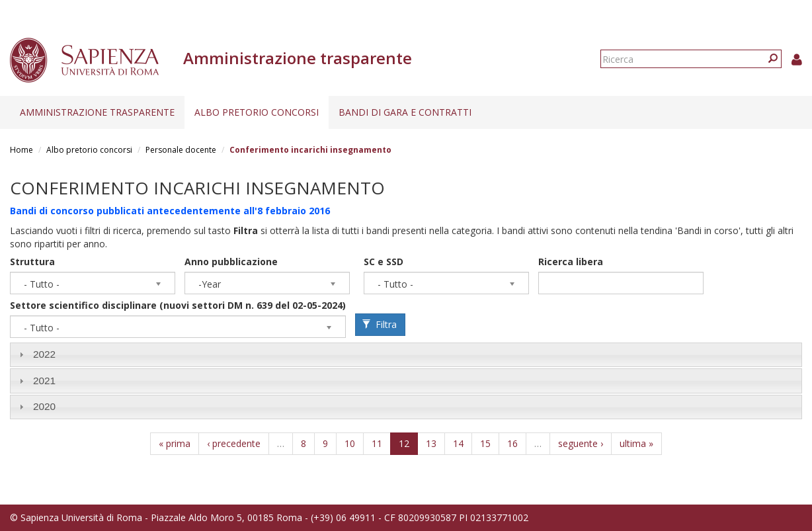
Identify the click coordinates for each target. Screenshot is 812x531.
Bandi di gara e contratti (405, 112)
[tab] (406, 355)
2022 (44, 354)
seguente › (581, 443)
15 (485, 443)
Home (21, 150)
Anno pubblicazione (231, 262)
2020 (44, 406)
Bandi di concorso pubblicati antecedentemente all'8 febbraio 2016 (170, 211)
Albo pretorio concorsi (257, 112)
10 (350, 443)
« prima (175, 443)
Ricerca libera (571, 262)
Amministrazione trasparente (97, 112)
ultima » (636, 443)
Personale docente (181, 150)
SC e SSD (384, 262)
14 (458, 443)
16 (512, 443)
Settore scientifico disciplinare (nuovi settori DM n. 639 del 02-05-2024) (178, 305)
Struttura (32, 262)
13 (431, 443)
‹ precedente (234, 443)
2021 (44, 381)
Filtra (380, 324)
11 (377, 443)
